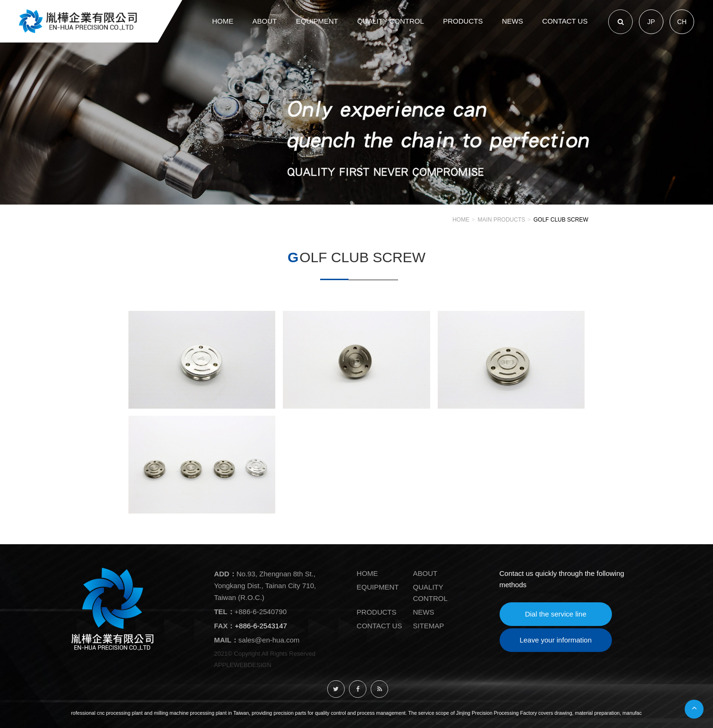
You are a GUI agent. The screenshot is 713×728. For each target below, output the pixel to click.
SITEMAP (429, 626)
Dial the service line (556, 614)
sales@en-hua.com (269, 640)
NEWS (424, 612)
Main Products (502, 220)
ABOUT (425, 573)
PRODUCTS (376, 612)
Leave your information (556, 640)
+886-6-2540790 (261, 612)
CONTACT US (379, 626)
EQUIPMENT (378, 587)
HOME (461, 220)
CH (682, 22)
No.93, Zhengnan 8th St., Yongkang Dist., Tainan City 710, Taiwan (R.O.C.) (265, 586)
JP (651, 22)
